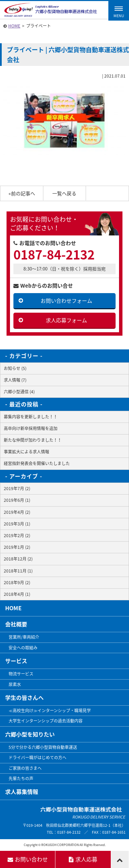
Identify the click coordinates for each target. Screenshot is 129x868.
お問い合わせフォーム (66, 301)
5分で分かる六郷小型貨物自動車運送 (43, 747)
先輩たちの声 (21, 778)
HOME (14, 26)
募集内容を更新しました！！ (31, 417)
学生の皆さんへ (24, 697)
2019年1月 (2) (17, 547)
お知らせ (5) (15, 368)
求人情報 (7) (15, 380)
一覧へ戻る (64, 193)
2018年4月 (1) (17, 594)
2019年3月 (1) (17, 524)
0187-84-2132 (54, 254)
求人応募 (83, 859)
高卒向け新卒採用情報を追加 (31, 428)
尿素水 (15, 684)
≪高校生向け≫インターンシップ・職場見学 (50, 710)
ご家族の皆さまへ (25, 768)
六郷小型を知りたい (30, 734)
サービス (16, 661)
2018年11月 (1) (18, 571)
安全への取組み (23, 648)
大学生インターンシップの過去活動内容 (46, 721)
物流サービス (21, 674)
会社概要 (16, 624)
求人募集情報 (22, 791)
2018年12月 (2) (18, 559)
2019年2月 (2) (17, 535)
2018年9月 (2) (17, 582)
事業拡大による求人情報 (26, 452)
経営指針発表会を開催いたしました (37, 463)
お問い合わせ (28, 859)
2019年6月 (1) (17, 500)
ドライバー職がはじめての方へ (37, 757)
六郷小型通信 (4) (19, 392)
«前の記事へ (22, 193)
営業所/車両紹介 (24, 637)
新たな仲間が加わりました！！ (33, 440)
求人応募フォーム (66, 320)
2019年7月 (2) (17, 488)
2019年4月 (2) (17, 512)
